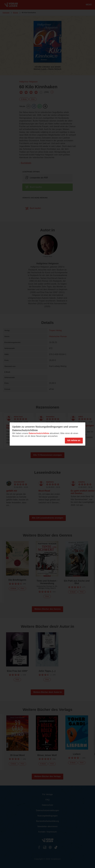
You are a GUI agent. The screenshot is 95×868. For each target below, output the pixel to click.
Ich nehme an (74, 440)
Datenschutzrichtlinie (39, 433)
